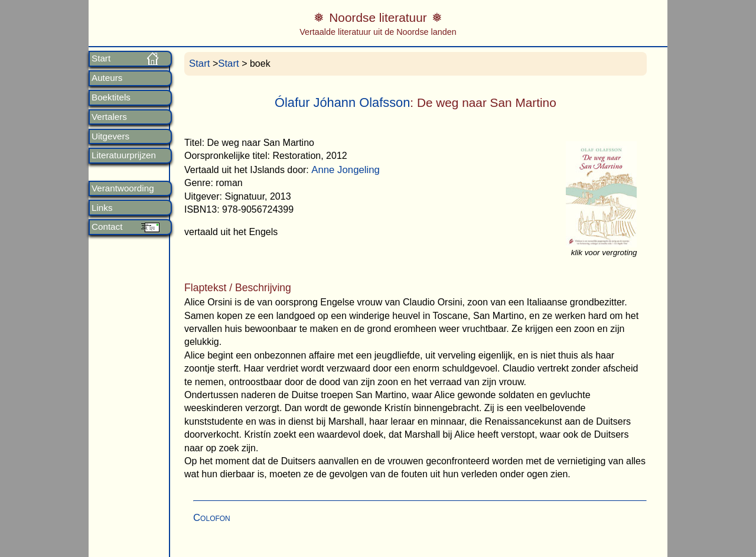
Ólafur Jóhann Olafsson (342, 102)
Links (102, 208)
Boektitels (111, 97)
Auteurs (107, 78)
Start (101, 58)
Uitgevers (110, 136)
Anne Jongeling (346, 170)
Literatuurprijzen (124, 155)
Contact (107, 227)
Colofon (212, 518)
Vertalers (109, 117)
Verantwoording (123, 188)
